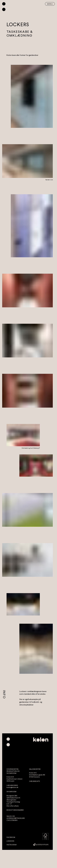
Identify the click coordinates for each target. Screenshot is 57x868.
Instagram (12, 845)
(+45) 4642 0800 (12, 785)
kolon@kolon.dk (12, 787)
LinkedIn (10, 841)
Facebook (11, 837)
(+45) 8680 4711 (34, 781)
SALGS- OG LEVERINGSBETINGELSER (16, 817)
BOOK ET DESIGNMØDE (15, 810)
